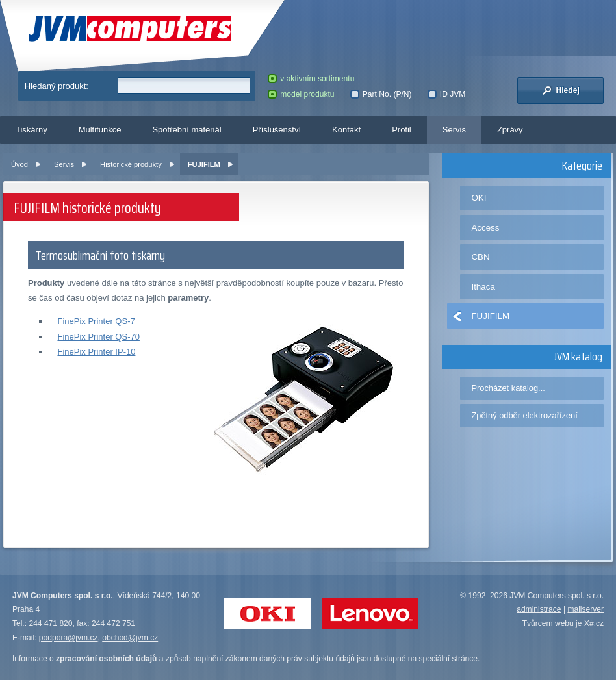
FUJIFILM (204, 164)
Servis (454, 130)
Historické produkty (131, 164)
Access (485, 228)
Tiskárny (32, 130)
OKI (479, 198)
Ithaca (483, 287)
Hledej (561, 90)
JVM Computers (130, 29)
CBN (480, 257)
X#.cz (594, 623)
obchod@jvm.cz (130, 638)
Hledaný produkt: (57, 86)
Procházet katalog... (508, 388)
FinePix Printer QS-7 (96, 321)
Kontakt (346, 130)
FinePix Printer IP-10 (96, 352)
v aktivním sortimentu (311, 79)
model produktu (301, 94)
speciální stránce (449, 659)
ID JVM (447, 94)
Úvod (19, 164)
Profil (402, 130)
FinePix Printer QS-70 (98, 337)
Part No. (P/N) (381, 94)
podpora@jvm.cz (69, 638)
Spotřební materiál (186, 130)
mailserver (585, 609)
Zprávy (510, 130)
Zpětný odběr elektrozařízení (524, 415)
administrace (539, 609)
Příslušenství (277, 130)
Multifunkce (100, 130)
